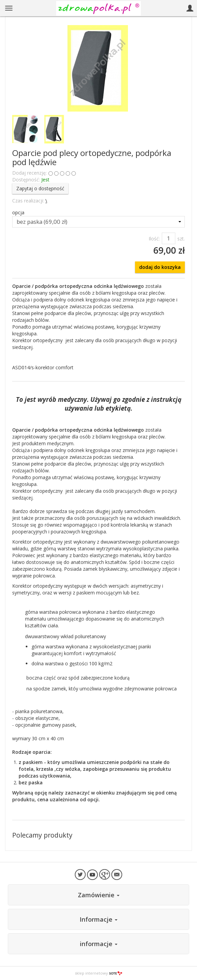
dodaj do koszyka (160, 267)
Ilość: (154, 239)
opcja (18, 212)
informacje (99, 944)
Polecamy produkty (42, 835)
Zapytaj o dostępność (40, 188)
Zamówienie (99, 895)
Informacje (98, 919)
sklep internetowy (98, 973)
